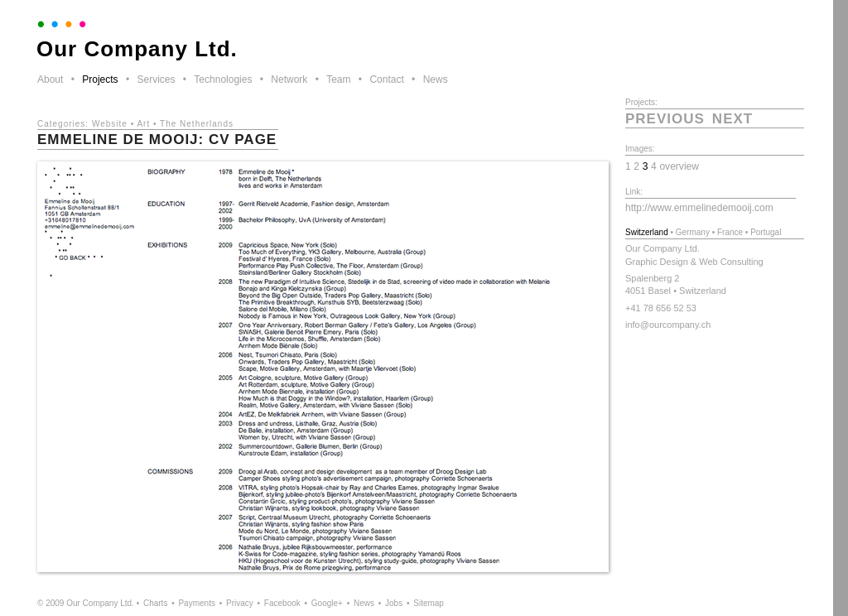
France (730, 232)
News (436, 79)
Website (110, 124)
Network (289, 79)
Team (338, 79)
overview (679, 166)
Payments (196, 603)
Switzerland (647, 232)
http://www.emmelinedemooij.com (699, 208)
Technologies (223, 79)
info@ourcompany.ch (668, 325)
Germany (693, 232)
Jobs (394, 603)
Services (156, 79)
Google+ (327, 603)
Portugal (766, 232)
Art (143, 124)
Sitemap (429, 603)
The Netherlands (197, 124)
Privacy (240, 603)
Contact (386, 79)
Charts (155, 603)
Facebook (282, 603)
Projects (100, 79)
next (732, 119)
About (50, 79)
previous (665, 119)
